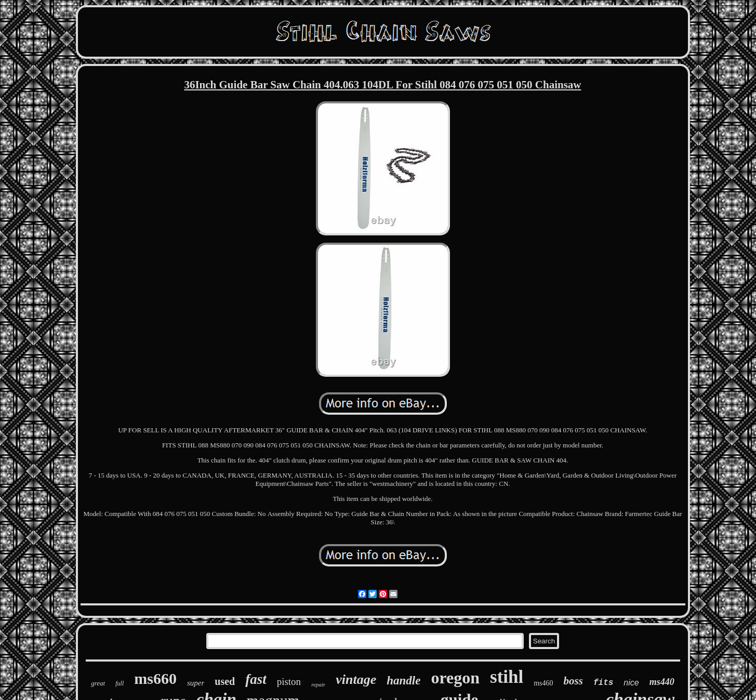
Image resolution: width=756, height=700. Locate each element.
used (225, 681)
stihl (507, 677)
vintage (356, 679)
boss (573, 681)
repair (318, 684)
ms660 (155, 678)
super (196, 683)
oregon (455, 678)
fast (256, 679)
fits (603, 683)
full (120, 683)
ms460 (543, 683)
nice (631, 683)
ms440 (662, 682)
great (98, 683)
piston (289, 682)
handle (403, 681)
